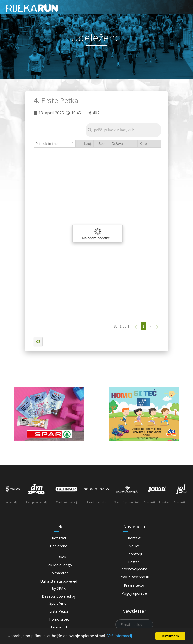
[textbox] (123, 130)
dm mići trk (59, 627)
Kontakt (134, 538)
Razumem (171, 636)
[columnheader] (85, 144)
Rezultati (59, 538)
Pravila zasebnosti (134, 577)
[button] (136, 327)
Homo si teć (59, 619)
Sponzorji (134, 554)
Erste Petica (59, 611)
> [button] (150, 326)
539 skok (59, 557)
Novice (134, 546)
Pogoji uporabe (134, 593)
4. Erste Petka (56, 100)
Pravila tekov (134, 585)
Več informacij (120, 636)
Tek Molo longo (59, 565)
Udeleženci (59, 546)
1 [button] (143, 326)
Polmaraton (59, 573)
